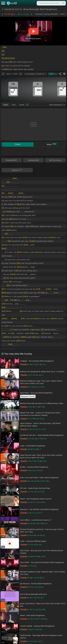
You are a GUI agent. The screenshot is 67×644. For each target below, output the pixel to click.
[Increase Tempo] (21, 74)
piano (14, 105)
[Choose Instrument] (27, 105)
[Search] (63, 3)
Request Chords (28, 396)
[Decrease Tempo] (3, 74)
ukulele (22, 105)
